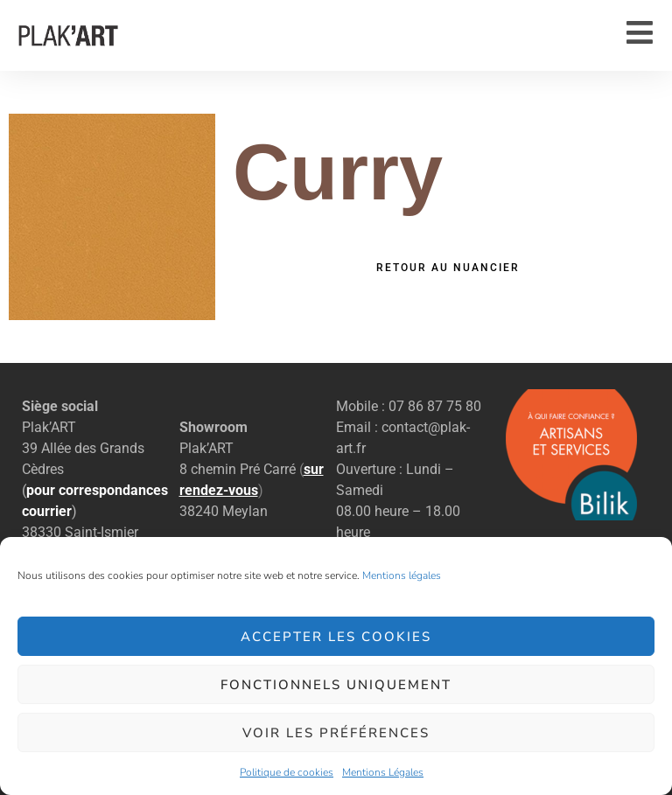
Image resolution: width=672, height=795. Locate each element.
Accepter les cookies (336, 637)
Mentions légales (402, 575)
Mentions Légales (383, 772)
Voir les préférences (336, 733)
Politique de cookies (287, 772)
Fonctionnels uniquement (336, 685)
